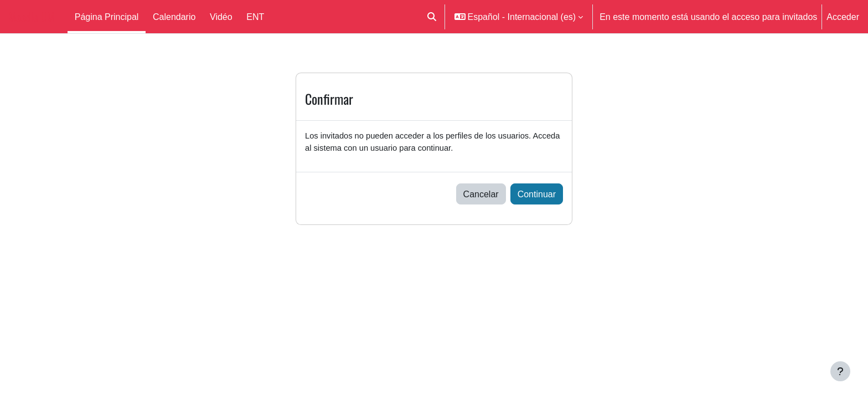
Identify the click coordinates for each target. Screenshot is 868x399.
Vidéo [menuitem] (221, 17)
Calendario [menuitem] (174, 17)
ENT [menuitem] (255, 17)
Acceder (843, 17)
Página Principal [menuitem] (107, 17)
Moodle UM (32, 17)
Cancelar (481, 196)
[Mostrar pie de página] (840, 371)
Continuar (537, 196)
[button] (432, 17)
